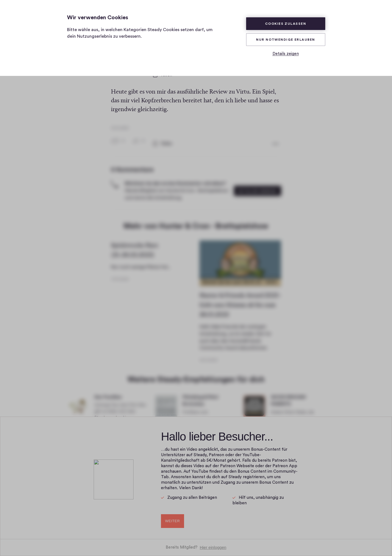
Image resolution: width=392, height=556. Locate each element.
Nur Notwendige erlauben (285, 40)
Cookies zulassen (286, 24)
